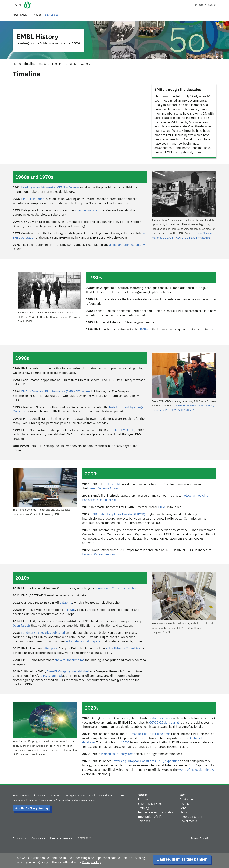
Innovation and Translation (156, 812)
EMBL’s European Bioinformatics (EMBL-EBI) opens (56, 392)
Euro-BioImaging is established (68, 672)
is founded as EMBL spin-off (85, 641)
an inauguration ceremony (127, 245)
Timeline (29, 64)
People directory (191, 817)
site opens (51, 649)
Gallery (86, 64)
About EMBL (20, 15)
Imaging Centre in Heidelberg (150, 734)
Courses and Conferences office (116, 588)
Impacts (43, 64)
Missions (142, 795)
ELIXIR (70, 610)
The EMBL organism (65, 64)
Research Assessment (61, 838)
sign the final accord (89, 210)
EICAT (162, 507)
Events (184, 804)
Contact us (187, 800)
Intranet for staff (200, 838)
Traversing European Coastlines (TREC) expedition (146, 761)
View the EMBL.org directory (32, 808)
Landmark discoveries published (43, 633)
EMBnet (145, 330)
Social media (188, 821)
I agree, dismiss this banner (182, 859)
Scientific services (150, 804)
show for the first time (70, 660)
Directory (200, 5)
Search (212, 5)
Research (144, 800)
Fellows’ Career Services (99, 554)
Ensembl (114, 484)
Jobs (183, 808)
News (183, 812)
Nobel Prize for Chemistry (123, 649)
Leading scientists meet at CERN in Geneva (50, 188)
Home (17, 64)
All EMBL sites (52, 15)
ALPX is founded (51, 676)
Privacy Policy (91, 862)
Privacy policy (20, 838)
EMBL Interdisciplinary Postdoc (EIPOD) (118, 514)
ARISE (125, 743)
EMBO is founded (33, 199)
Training (143, 808)
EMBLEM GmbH (124, 430)
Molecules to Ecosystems (118, 754)
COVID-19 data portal (164, 723)
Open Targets (22, 626)
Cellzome (66, 603)
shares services (162, 718)
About (183, 795)
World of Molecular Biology (196, 770)
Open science (38, 838)
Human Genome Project (104, 489)
